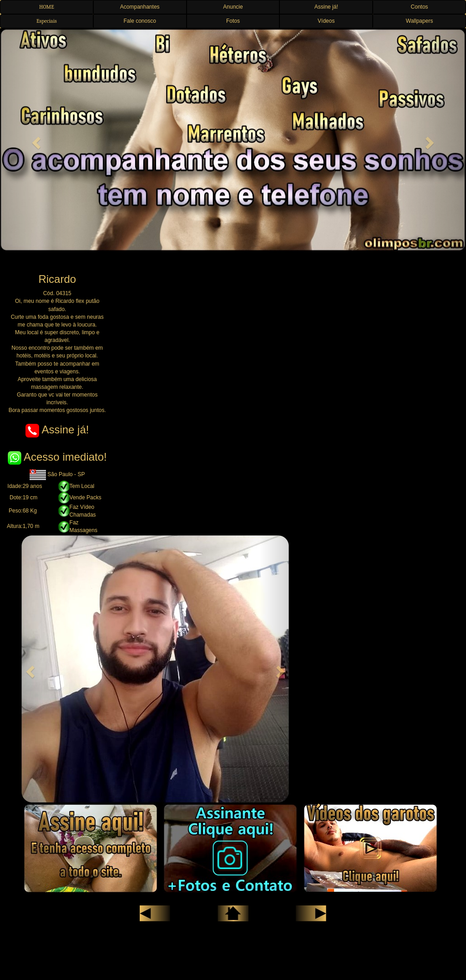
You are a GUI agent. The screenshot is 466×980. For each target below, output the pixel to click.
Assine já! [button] (326, 7)
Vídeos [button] (326, 21)
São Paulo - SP (57, 474)
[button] (35, 140)
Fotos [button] (233, 21)
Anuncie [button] (233, 7)
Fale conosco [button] (140, 21)
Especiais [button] (47, 21)
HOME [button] (47, 7)
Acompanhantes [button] (140, 7)
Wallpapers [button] (420, 21)
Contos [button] (420, 7)
